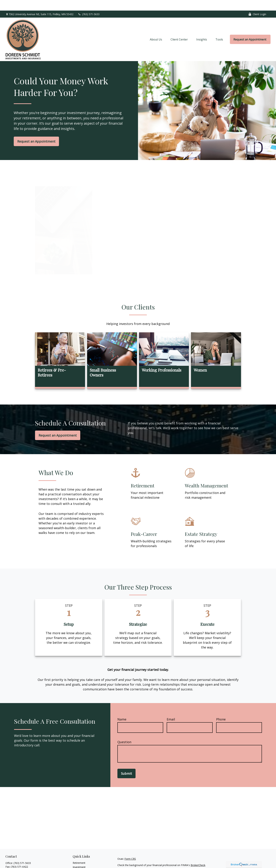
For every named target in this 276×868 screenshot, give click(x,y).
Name (122, 709)
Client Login (257, 4)
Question (124, 731)
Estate (76, 861)
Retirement (79, 852)
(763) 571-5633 (89, 4)
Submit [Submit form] (126, 763)
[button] (156, 29)
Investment (79, 856)
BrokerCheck (198, 855)
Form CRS (130, 848)
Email (171, 709)
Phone (221, 709)
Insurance (78, 865)
